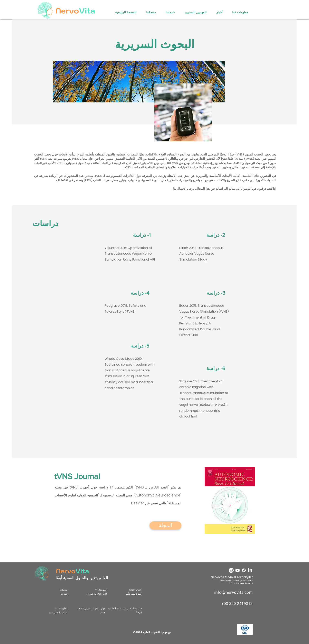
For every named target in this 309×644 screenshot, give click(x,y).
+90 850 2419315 (237, 604)
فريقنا (139, 612)
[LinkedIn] (250, 570)
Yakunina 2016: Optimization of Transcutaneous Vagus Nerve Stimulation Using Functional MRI (130, 254)
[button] (197, 12)
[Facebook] (244, 570)
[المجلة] (165, 525)
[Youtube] (238, 570)
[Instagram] (231, 570)
